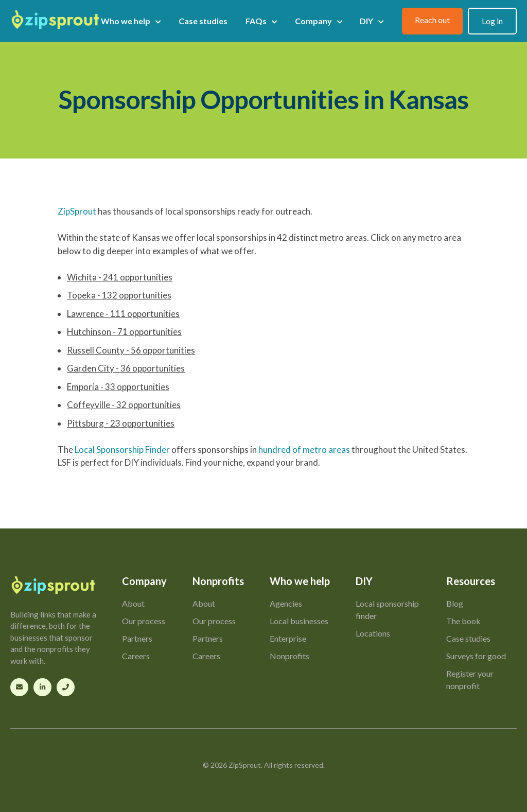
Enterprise (288, 638)
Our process (144, 621)
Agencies (286, 603)
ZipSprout (77, 211)
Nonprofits (289, 656)
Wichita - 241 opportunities (120, 277)
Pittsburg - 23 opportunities (121, 423)
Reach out (432, 20)
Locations (373, 633)
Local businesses (299, 621)
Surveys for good (476, 656)
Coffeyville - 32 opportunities (124, 405)
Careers (136, 656)
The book (463, 621)
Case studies (203, 21)
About (133, 603)
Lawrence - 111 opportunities (123, 314)
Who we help (131, 21)
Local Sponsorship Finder (122, 449)
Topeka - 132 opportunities (119, 295)
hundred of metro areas (304, 449)
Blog (455, 603)
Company (319, 21)
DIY (372, 21)
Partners (137, 638)
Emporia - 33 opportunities (118, 387)
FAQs (261, 21)
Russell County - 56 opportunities (131, 350)
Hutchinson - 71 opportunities (124, 332)
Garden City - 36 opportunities (126, 368)
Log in (492, 21)
